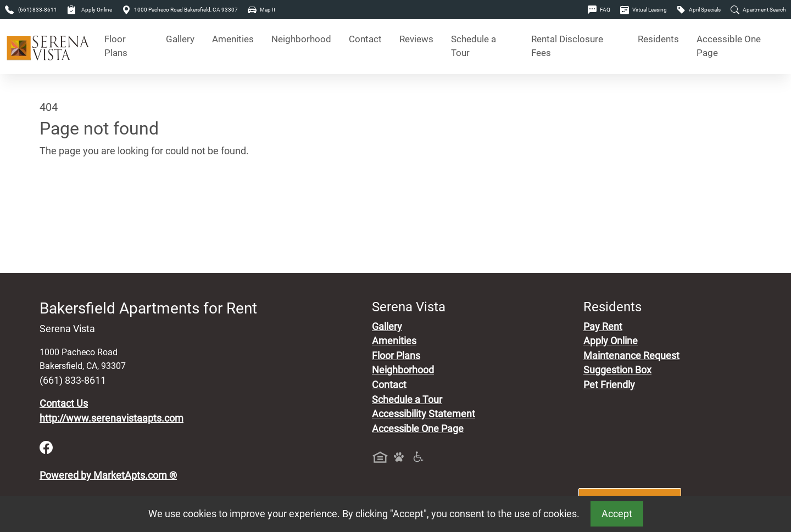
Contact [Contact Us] (365, 39)
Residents (658, 39)
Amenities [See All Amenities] (233, 39)
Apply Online (90, 10)
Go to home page (77, 202)
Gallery (180, 39)
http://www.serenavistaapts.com (112, 418)
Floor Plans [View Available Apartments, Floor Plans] (116, 46)
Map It (261, 10)
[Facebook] (46, 447)
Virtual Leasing (644, 10)
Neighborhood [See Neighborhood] (301, 39)
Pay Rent (603, 327)
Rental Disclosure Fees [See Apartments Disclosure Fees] (567, 46)
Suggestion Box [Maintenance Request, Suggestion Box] (617, 370)
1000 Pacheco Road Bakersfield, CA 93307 (180, 10)
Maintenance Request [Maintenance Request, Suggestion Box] (631, 356)
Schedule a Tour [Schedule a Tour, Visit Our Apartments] (474, 46)
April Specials (699, 10)
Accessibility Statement (424, 414)
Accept (617, 514)
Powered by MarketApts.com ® (108, 475)
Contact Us (64, 404)
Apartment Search (758, 10)
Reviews (416, 39)
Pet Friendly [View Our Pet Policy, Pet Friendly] (609, 385)
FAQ (599, 10)
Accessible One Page (729, 46)
